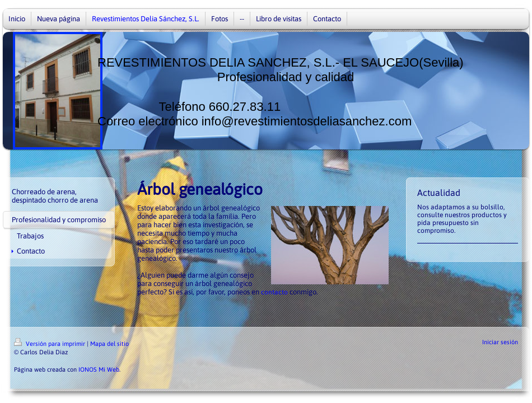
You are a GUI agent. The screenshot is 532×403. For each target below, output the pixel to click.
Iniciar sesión (500, 342)
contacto (274, 292)
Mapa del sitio (109, 344)
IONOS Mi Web (99, 369)
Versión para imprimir (50, 344)
